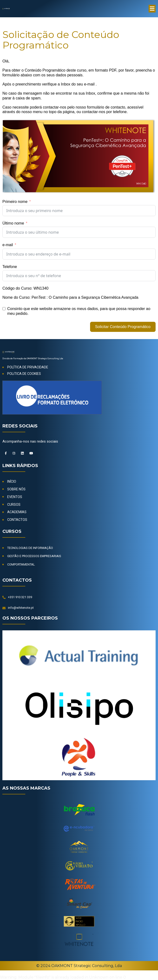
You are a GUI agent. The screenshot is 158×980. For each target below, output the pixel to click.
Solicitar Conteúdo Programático (123, 327)
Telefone (10, 267)
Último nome (13, 223)
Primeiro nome (15, 202)
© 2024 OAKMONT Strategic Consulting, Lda (79, 966)
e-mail (8, 245)
